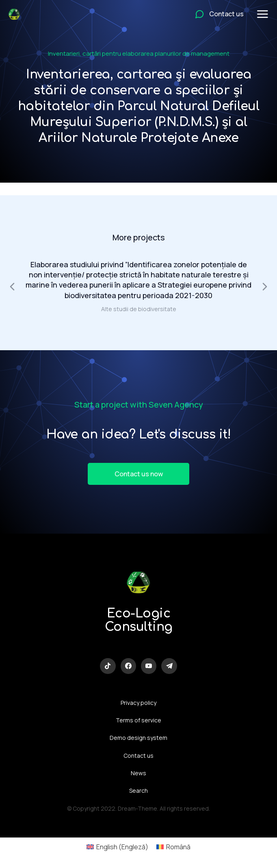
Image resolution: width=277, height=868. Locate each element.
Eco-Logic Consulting (139, 620)
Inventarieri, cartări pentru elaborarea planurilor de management (139, 53)
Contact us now (139, 474)
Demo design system (138, 738)
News (138, 773)
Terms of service (138, 720)
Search (138, 791)
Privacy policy (138, 703)
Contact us (138, 756)
